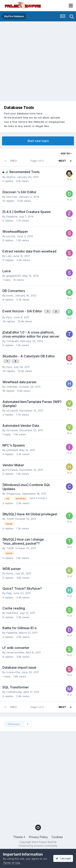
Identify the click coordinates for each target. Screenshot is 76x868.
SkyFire (11, 177)
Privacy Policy (38, 837)
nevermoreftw (15, 652)
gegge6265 (14, 276)
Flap (9, 593)
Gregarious (13, 494)
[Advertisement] (38, 62)
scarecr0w (13, 672)
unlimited (12, 450)
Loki (9, 256)
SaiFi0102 (12, 613)
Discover (12, 197)
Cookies (57, 837)
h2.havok (12, 410)
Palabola (12, 216)
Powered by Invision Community (38, 846)
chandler (12, 387)
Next (62, 161)
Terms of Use (12, 863)
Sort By (66, 154)
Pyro (9, 317)
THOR (10, 519)
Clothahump (14, 692)
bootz (10, 295)
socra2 (11, 236)
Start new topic (38, 141)
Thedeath (12, 341)
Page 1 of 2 (38, 161)
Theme (19, 837)
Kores (10, 573)
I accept (63, 858)
